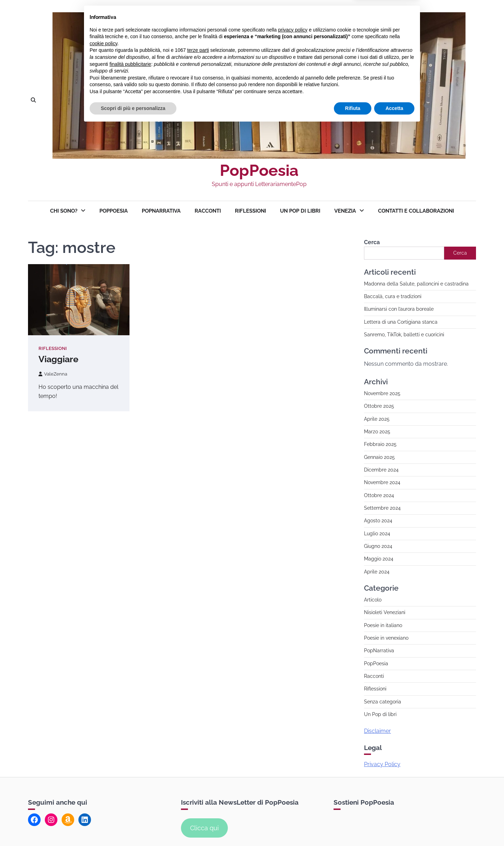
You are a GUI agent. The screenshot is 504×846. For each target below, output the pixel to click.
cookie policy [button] (103, 762)
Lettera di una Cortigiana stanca (401, 322)
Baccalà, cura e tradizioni (393, 296)
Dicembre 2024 (381, 470)
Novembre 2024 (382, 482)
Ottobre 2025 (379, 406)
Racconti (208, 211)
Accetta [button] (394, 827)
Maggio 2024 (379, 559)
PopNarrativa (161, 211)
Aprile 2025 (377, 419)
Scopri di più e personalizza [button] (133, 827)
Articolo (373, 600)
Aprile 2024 (377, 572)
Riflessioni (250, 211)
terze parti (198, 769)
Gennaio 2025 (379, 457)
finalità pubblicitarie (130, 783)
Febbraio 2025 (380, 444)
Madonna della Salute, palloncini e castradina (416, 284)
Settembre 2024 (382, 508)
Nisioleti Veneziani (385, 612)
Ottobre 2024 (379, 495)
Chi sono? (64, 211)
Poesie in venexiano (386, 638)
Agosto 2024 (378, 521)
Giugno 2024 (378, 546)
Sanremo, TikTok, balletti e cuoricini (404, 335)
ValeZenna (53, 374)
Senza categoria (383, 702)
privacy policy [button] (293, 748)
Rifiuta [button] (353, 827)
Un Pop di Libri (300, 211)
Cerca (372, 242)
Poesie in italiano (383, 625)
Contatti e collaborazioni (416, 211)
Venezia (345, 211)
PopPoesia (259, 170)
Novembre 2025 (382, 393)
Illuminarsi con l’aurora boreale (399, 309)
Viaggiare (58, 359)
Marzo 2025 (377, 432)
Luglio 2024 (377, 534)
